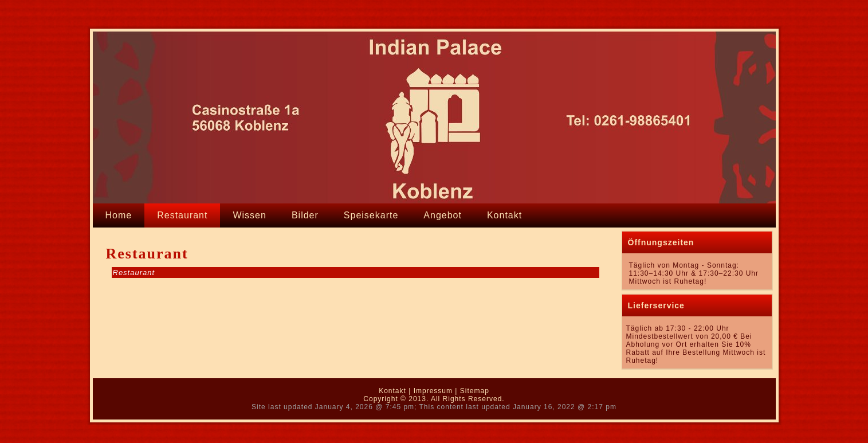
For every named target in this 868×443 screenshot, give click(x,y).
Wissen (249, 215)
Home (119, 215)
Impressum (433, 391)
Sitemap (475, 391)
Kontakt (504, 215)
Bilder (305, 215)
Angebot (443, 215)
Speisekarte (371, 215)
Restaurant (182, 215)
